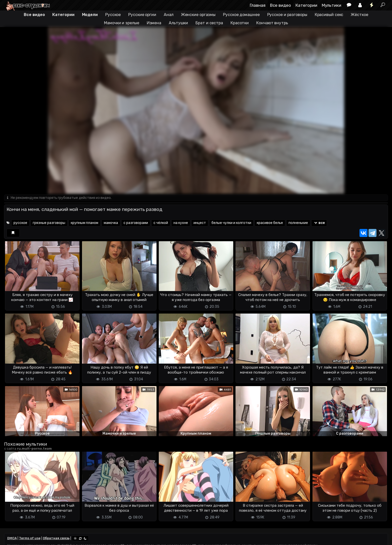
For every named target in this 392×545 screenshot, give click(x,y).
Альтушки (178, 23)
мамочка (111, 223)
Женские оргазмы (198, 15)
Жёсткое (359, 15)
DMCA (12, 538)
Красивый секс (329, 15)
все (319, 223)
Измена (154, 23)
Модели (90, 15)
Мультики (331, 5)
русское (20, 223)
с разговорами (136, 223)
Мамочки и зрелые (121, 23)
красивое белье (270, 223)
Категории (306, 5)
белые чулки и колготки (231, 223)
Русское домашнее (241, 15)
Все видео (280, 5)
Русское (113, 15)
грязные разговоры (49, 223)
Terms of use (30, 538)
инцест (200, 223)
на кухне (181, 223)
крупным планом (84, 223)
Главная (258, 5)
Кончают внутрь (272, 23)
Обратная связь (56, 538)
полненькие (298, 223)
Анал (169, 15)
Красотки (240, 23)
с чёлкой (161, 223)
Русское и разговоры (287, 15)
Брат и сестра (209, 23)
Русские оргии (142, 15)
